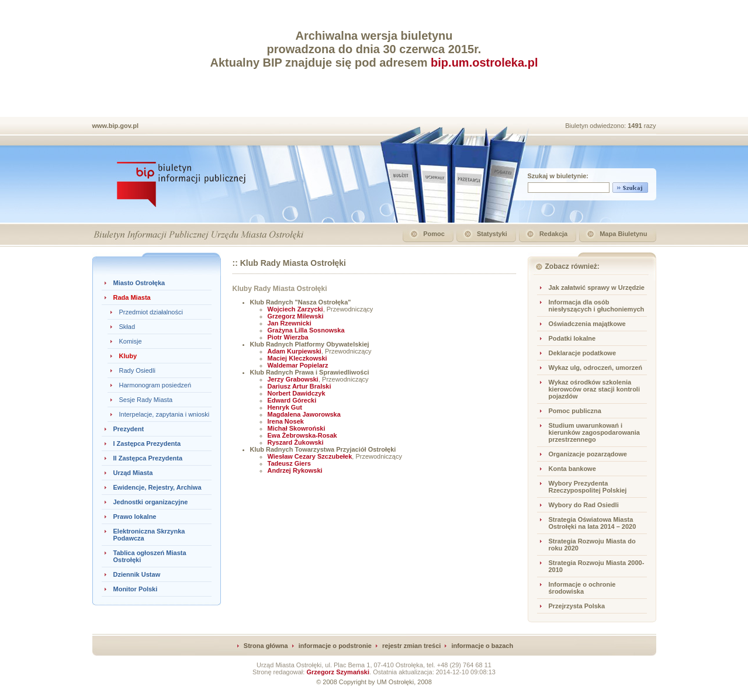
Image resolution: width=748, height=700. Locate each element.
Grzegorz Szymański (338, 672)
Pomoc (434, 234)
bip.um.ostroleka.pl (484, 63)
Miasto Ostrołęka (139, 283)
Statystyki (492, 234)
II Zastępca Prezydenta (148, 458)
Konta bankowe (572, 469)
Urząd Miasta (133, 473)
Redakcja (553, 234)
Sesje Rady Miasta (146, 400)
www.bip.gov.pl (115, 126)
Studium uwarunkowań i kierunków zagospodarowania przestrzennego (594, 432)
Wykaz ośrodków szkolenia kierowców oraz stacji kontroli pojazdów (595, 389)
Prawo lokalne (135, 517)
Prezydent (129, 429)
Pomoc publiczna (575, 411)
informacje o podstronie (335, 646)
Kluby (128, 356)
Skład (127, 327)
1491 (636, 126)
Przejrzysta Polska (577, 606)
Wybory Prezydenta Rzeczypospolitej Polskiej (588, 487)
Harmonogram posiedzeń (155, 385)
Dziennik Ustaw (137, 574)
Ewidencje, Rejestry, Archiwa (157, 487)
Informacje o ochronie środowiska (582, 588)
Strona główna (266, 646)
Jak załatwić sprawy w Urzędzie (597, 287)
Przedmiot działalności (151, 312)
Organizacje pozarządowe (588, 454)
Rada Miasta (132, 297)
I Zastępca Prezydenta (147, 443)
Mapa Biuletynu (623, 234)
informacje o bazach (482, 646)
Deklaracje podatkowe (583, 353)
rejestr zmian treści (411, 646)
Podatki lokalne (572, 338)
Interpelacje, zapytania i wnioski (165, 414)
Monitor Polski (136, 589)
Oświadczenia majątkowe (587, 324)
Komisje (131, 341)
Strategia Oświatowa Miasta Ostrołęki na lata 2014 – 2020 (593, 523)
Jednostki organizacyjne (151, 502)
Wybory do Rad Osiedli (584, 505)
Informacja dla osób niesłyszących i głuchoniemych (597, 306)
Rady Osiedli (137, 370)
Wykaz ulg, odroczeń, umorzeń (596, 368)
